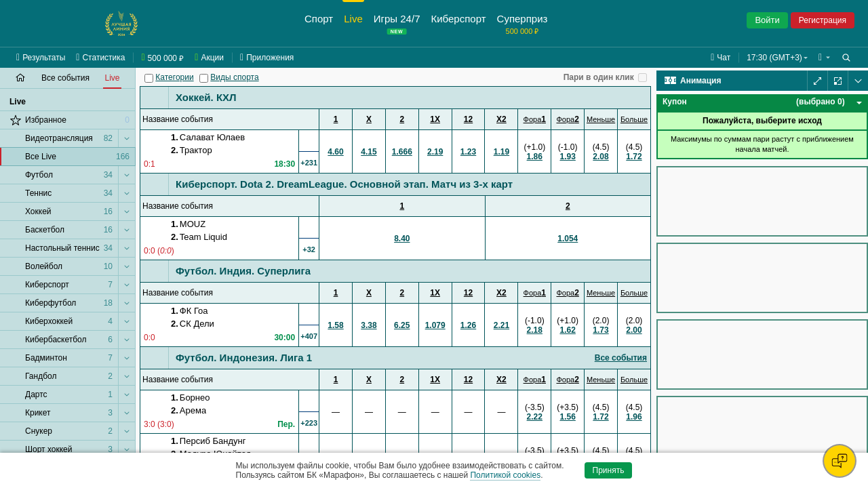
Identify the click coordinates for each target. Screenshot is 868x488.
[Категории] (149, 78)
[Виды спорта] (204, 78)
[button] (824, 58)
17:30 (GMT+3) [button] (774, 58)
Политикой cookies (505, 475)
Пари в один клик (599, 77)
